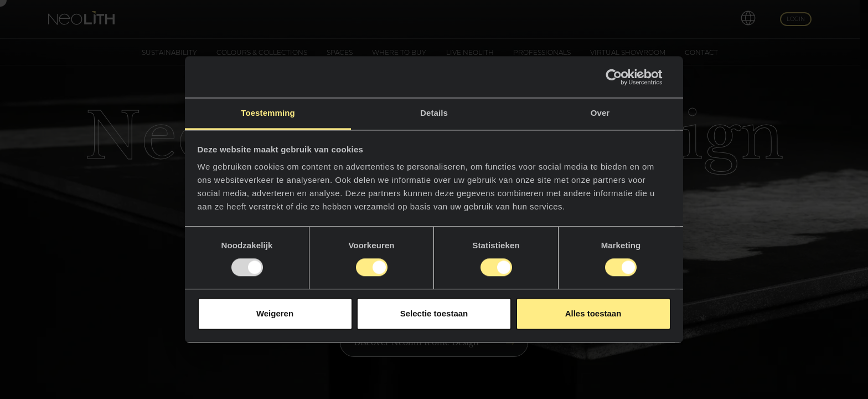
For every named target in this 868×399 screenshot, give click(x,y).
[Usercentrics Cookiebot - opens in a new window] (622, 77)
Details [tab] (434, 113)
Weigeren (275, 313)
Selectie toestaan (434, 313)
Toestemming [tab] (268, 113)
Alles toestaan (593, 313)
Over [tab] (600, 113)
